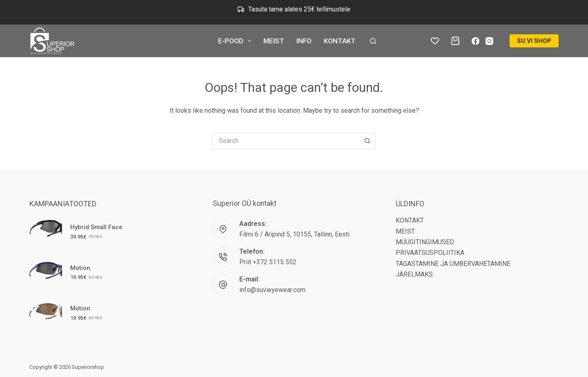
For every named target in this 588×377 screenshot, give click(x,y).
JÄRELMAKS (414, 274)
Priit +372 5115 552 (268, 262)
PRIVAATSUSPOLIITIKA (430, 253)
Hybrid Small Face (96, 227)
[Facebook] (476, 41)
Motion (80, 268)
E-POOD (236, 41)
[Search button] (367, 141)
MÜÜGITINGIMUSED (425, 242)
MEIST (274, 41)
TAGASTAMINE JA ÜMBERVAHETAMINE (453, 264)
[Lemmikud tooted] (435, 41)
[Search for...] (286, 141)
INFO (304, 41)
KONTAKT (340, 41)
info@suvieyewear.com (272, 290)
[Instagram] (489, 41)
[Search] (373, 41)
